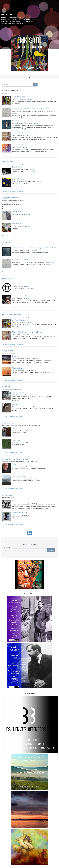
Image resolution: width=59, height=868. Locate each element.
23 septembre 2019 (18, 212)
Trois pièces (16, 404)
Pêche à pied (7, 495)
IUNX (14, 500)
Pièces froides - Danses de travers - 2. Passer (27, 145)
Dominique (14, 113)
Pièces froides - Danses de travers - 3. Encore (27, 133)
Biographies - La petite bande (21, 296)
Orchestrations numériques (12, 315)
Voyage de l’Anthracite (10, 198)
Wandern (28, 226)
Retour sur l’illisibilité (19, 476)
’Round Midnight (17, 167)
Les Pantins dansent (19, 97)
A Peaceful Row (17, 368)
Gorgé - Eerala (8, 351)
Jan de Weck (7, 243)
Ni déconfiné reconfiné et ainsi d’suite (16, 459)
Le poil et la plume (18, 179)
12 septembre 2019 (18, 224)
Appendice (15, 121)
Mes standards (8, 162)
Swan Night (16, 356)
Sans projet (16, 428)
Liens (14, 284)
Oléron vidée (16, 440)
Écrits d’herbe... (8, 423)
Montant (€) (7, 547)
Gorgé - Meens (8, 387)
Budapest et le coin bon (20, 512)
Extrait (14, 464)
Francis (30, 99)
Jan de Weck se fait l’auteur (21, 260)
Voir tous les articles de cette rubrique (13, 191)
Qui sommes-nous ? (10, 279)
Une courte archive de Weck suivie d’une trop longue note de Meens (34, 248)
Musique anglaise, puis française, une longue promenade (30, 109)
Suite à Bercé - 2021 (19, 392)
